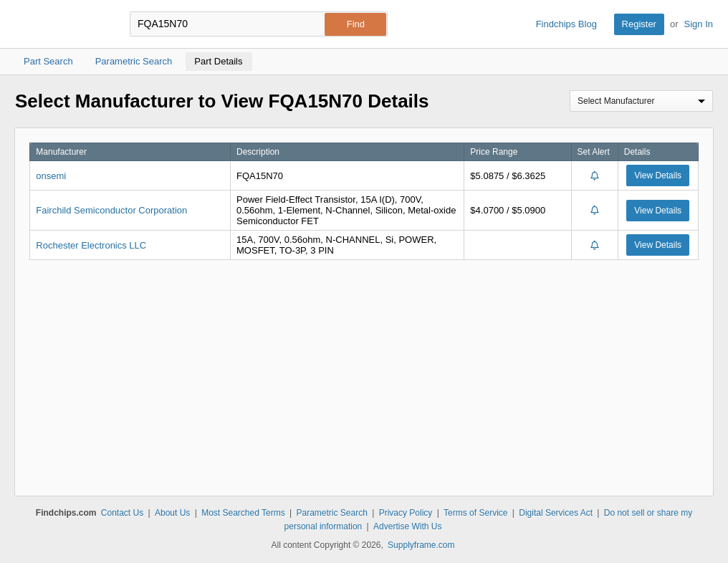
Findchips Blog (566, 24)
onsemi (51, 176)
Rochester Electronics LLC (91, 245)
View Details (658, 175)
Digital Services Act (556, 513)
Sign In (699, 24)
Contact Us (122, 513)
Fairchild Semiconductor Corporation (111, 210)
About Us (172, 513)
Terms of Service (475, 513)
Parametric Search (331, 513)
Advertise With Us (407, 526)
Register (639, 24)
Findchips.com (62, 24)
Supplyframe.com (421, 545)
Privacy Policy (406, 513)
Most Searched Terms (243, 513)
